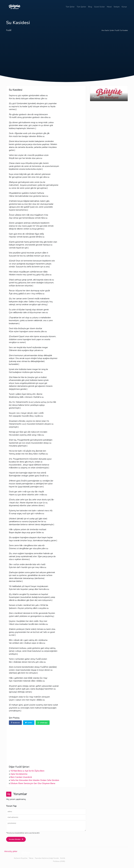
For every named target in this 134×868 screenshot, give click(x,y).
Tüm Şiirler (70, 7)
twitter (29, 723)
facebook (15, 723)
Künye (124, 7)
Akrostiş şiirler (11, 851)
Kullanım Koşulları (21, 858)
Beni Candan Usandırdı (21, 777)
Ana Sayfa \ (106, 30)
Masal (109, 7)
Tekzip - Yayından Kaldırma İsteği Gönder (44, 858)
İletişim (117, 7)
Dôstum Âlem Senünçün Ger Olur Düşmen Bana (33, 783)
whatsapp (43, 723)
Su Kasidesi (124, 30)
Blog (90, 7)
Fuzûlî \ (118, 30)
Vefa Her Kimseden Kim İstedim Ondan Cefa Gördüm (35, 780)
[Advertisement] (67, 56)
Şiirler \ (113, 30)
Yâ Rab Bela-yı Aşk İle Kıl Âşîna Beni (27, 771)
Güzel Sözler (99, 7)
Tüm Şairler (81, 7)
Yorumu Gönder (16, 839)
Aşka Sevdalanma (19, 774)
